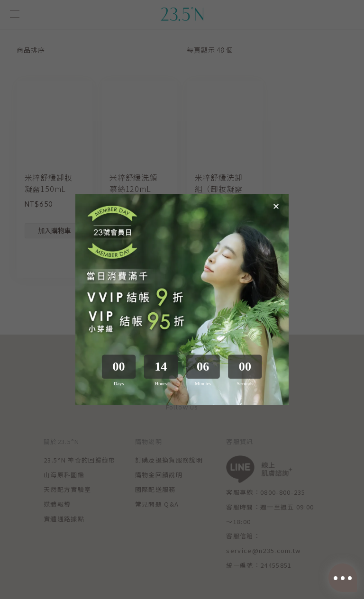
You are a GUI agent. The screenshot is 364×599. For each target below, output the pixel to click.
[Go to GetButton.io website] (341, 590)
